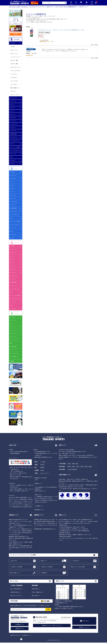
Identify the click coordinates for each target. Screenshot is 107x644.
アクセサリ (13, 160)
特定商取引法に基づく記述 (15, 635)
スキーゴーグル (14, 330)
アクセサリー (25, 7)
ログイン (16, 23)
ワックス (12, 144)
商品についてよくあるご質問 (78, 567)
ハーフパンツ (13, 131)
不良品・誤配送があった (38, 592)
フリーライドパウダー (15, 71)
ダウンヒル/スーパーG (15, 67)
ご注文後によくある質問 (47, 567)
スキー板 (12, 43)
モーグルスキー (14, 78)
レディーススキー (14, 81)
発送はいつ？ (44, 561)
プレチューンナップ (15, 95)
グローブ (12, 111)
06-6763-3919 (41, 617)
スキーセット (13, 91)
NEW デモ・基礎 (14, 60)
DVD (12, 157)
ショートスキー (14, 74)
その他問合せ (44, 573)
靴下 (12, 343)
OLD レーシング (14, 54)
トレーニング (13, 154)
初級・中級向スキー (15, 88)
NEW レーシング (14, 50)
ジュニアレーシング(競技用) (15, 360)
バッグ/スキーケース (15, 141)
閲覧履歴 (92, 3)
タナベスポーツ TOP (14, 7)
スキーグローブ (14, 333)
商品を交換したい (36, 589)
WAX (12, 218)
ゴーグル (12, 108)
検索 (66, 3)
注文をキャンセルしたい (16, 596)
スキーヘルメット (14, 337)
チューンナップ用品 (15, 147)
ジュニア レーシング (15, 57)
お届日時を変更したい (16, 592)
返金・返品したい (36, 596)
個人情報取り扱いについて (27, 635)
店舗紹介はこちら (20, 629)
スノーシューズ (14, 350)
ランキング (81, 3)
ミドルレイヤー (14, 124)
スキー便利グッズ (14, 356)
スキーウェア (13, 121)
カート (96, 3)
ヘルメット (13, 114)
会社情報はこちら (20, 624)
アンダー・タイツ (14, 340)
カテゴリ (76, 3)
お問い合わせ (86, 621)
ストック (12, 104)
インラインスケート (15, 150)
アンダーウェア (14, 137)
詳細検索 (71, 3)
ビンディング (13, 98)
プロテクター (13, 118)
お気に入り (87, 3)
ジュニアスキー (14, 84)
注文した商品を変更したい (17, 589)
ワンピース (13, 127)
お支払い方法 (14, 561)
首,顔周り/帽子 (14, 134)
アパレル (12, 164)
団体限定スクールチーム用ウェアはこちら (52, 626)
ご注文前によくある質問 (16, 567)
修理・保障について (15, 573)
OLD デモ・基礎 (14, 64)
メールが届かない (75, 561)
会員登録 (16, 34)
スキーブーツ (13, 101)
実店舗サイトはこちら (84, 627)
